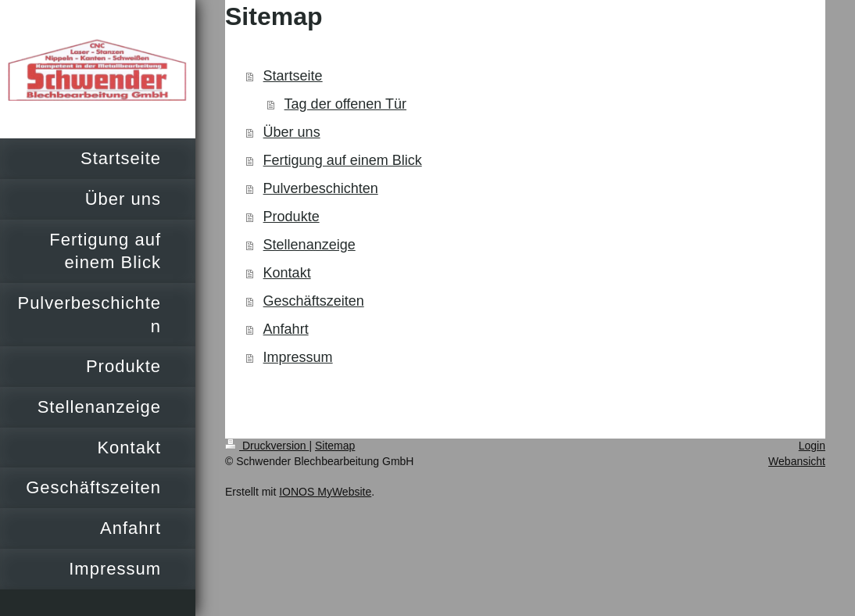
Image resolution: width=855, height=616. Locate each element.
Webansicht (797, 461)
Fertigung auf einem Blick (343, 160)
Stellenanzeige (309, 245)
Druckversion (267, 446)
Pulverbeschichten (321, 188)
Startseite (293, 76)
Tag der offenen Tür (345, 104)
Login (812, 446)
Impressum (298, 357)
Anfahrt (286, 329)
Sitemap (335, 446)
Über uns (292, 132)
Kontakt (287, 273)
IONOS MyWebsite (325, 492)
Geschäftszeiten (314, 301)
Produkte (292, 217)
